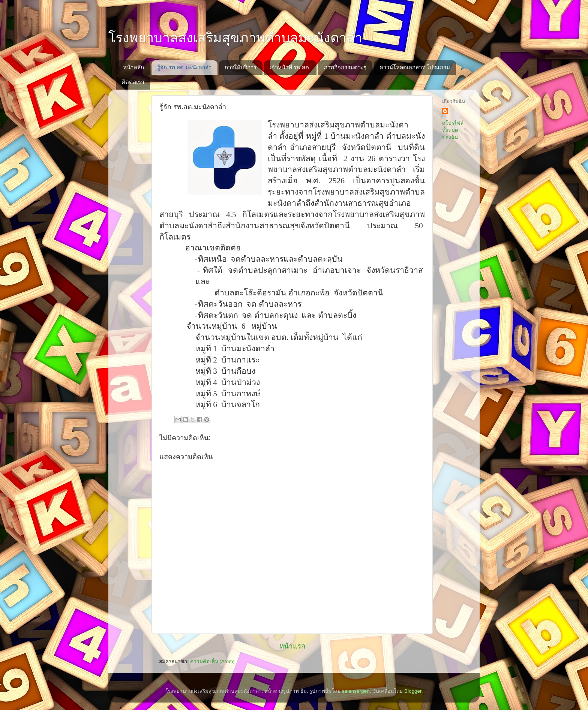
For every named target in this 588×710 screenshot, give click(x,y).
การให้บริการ (241, 67)
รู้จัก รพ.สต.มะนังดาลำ (184, 67)
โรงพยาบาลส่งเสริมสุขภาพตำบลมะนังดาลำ (235, 38)
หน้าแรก (292, 646)
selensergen (356, 691)
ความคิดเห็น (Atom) (212, 661)
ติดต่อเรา (133, 82)
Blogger (413, 691)
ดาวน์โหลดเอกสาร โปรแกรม (415, 67)
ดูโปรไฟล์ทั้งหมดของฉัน (453, 130)
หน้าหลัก (133, 67)
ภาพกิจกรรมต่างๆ (345, 67)
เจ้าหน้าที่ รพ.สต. (290, 67)
